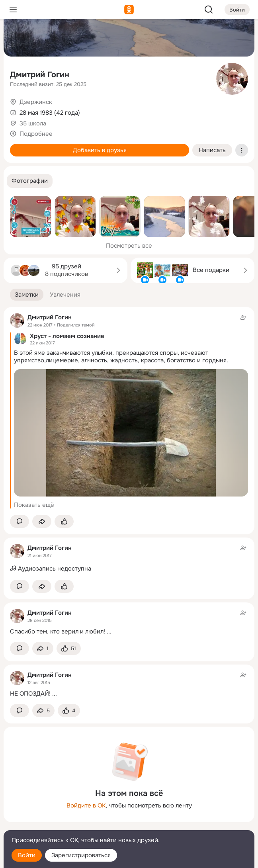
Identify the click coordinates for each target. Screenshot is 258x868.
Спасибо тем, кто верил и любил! (58, 631)
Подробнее (36, 134)
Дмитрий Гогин (40, 75)
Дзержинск (36, 102)
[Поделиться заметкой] (42, 521)
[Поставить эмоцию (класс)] (64, 521)
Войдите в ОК (86, 805)
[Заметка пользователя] (129, 559)
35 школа (33, 123)
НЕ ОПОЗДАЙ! (30, 694)
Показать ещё (34, 505)
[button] (30, 181)
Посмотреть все (129, 246)
